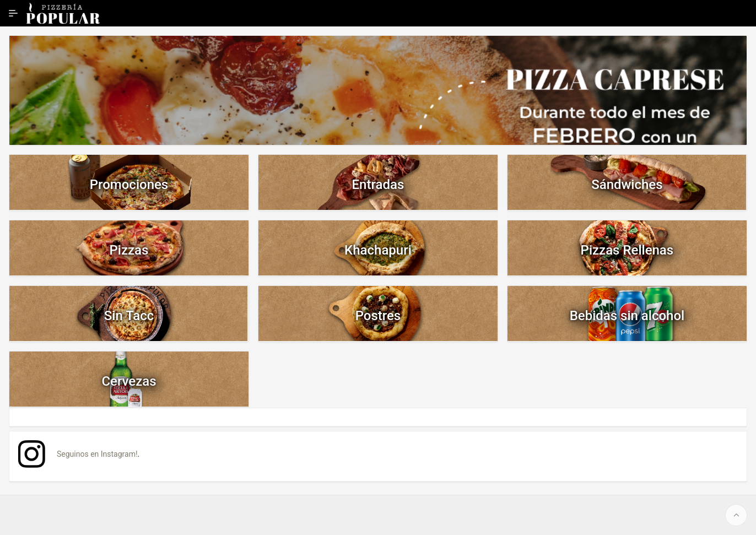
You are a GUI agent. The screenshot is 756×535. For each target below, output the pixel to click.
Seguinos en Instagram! (97, 454)
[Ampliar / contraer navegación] (13, 13)
